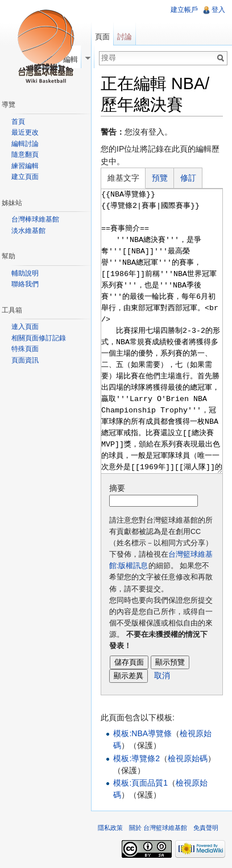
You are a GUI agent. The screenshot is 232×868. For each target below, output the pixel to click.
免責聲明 (206, 828)
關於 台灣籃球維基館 (158, 828)
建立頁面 (25, 177)
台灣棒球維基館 (35, 219)
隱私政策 (110, 828)
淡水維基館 (28, 231)
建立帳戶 (184, 10)
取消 (162, 675)
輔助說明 (25, 273)
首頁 (18, 122)
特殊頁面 (25, 349)
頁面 (102, 37)
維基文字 (123, 178)
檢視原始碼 (188, 758)
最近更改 (25, 132)
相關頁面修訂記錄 (39, 338)
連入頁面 (25, 327)
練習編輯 (25, 166)
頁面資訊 (25, 360)
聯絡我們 (25, 284)
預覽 (160, 178)
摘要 (117, 488)
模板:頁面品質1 (140, 783)
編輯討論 (25, 144)
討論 (125, 37)
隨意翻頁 (25, 155)
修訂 (188, 178)
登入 (218, 10)
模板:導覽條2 (136, 758)
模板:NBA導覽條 (142, 733)
